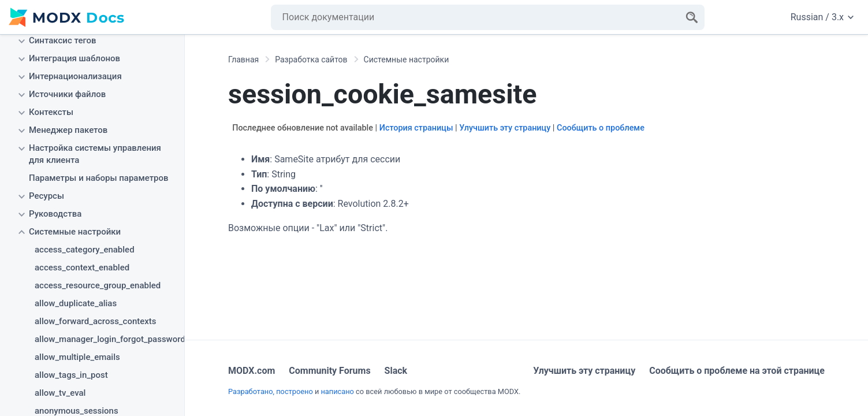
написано (337, 391)
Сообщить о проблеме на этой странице (737, 371)
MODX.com (252, 371)
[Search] (692, 17)
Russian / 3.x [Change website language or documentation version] (822, 17)
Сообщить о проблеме (601, 128)
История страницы (416, 128)
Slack (396, 371)
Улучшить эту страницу (505, 128)
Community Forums (329, 371)
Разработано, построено (271, 391)
